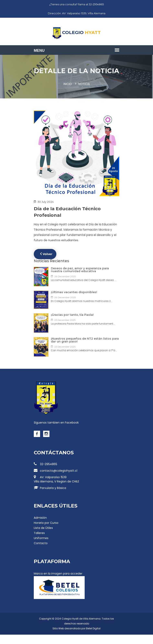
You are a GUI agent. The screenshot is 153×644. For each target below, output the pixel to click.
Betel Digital (93, 628)
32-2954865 (45, 464)
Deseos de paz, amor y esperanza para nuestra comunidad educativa (80, 270)
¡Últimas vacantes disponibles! (74, 292)
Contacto (41, 543)
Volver (46, 254)
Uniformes (41, 538)
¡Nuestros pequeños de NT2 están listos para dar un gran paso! (85, 340)
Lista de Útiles (43, 528)
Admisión (40, 518)
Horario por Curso (46, 523)
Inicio (68, 84)
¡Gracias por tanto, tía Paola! (72, 315)
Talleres (39, 533)
